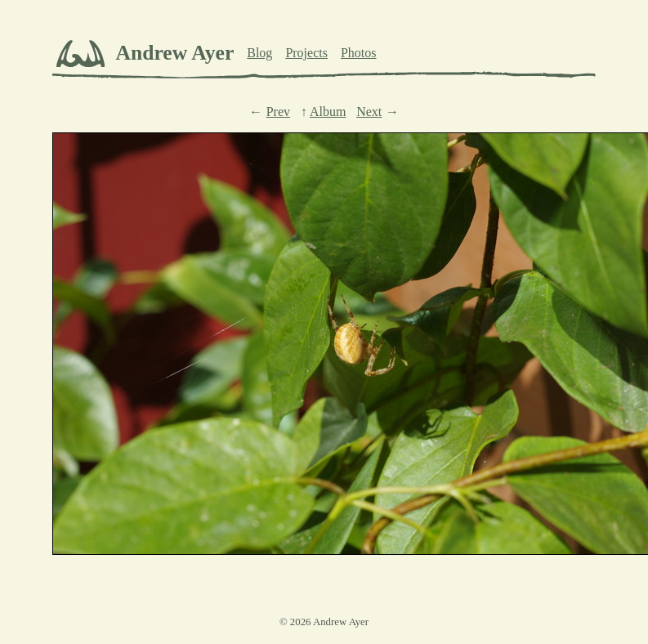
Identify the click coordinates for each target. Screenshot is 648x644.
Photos (359, 53)
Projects (306, 53)
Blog (259, 53)
